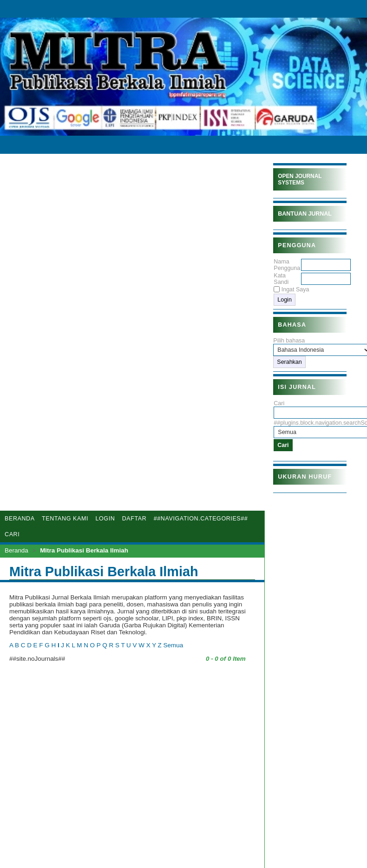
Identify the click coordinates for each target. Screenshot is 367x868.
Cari (12, 534)
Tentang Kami (65, 519)
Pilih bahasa (289, 341)
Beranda (20, 519)
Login (105, 519)
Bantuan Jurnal (305, 214)
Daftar (134, 519)
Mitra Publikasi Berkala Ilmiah (84, 550)
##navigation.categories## (201, 519)
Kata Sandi (281, 279)
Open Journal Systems (300, 179)
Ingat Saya (295, 289)
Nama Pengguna (287, 265)
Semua (174, 645)
